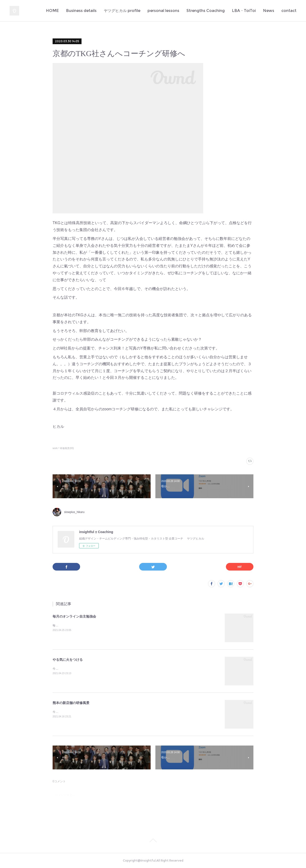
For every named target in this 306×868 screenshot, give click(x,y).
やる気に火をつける (68, 660)
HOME (52, 11)
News (269, 11)
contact (289, 11)
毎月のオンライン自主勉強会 (74, 616)
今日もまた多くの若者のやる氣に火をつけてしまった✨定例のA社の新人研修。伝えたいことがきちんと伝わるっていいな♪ (132, 669)
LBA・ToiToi (244, 11)
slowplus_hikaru (74, 512)
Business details (81, 11)
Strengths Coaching (206, 11)
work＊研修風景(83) (63, 448)
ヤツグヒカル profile (122, 11)
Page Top (153, 841)
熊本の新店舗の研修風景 (71, 703)
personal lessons (163, 11)
